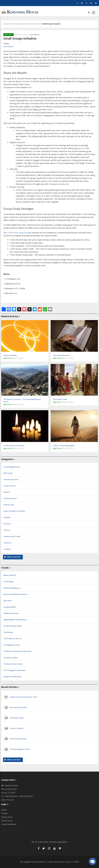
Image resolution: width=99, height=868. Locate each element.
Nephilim (7, 517)
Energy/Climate (10, 607)
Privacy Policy (7, 817)
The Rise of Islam (10, 658)
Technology (8, 632)
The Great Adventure (18, 739)
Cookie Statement (9, 824)
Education (8, 601)
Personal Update (17, 24)
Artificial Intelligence (12, 588)
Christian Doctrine (11, 480)
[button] (92, 861)
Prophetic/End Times (12, 536)
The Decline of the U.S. (13, 639)
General (7, 492)
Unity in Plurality (17, 728)
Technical (7, 543)
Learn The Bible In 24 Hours (14, 511)
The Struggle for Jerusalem (14, 670)
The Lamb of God (17, 718)
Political (7, 530)
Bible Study (9, 35)
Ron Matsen (35, 35)
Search (4, 810)
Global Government (11, 613)
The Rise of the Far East (13, 664)
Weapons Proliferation (13, 677)
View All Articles (14, 557)
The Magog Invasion (12, 645)
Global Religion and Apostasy (15, 620)
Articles (29, 24)
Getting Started (10, 498)
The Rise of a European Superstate (18, 651)
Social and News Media (13, 626)
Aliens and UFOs (10, 575)
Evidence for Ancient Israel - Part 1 (24, 697)
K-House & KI (9, 505)
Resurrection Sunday (18, 707)
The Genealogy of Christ (20, 749)
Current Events (10, 486)
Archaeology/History (12, 467)
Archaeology (9, 582)
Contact (4, 813)
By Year (37, 24)
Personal (7, 524)
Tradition (7, 549)
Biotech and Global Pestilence (15, 594)
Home (6, 24)
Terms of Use (7, 821)
